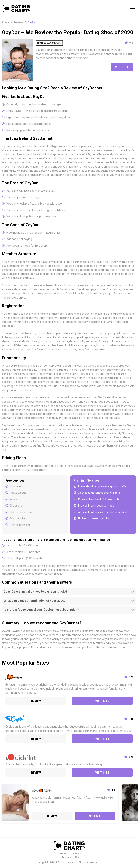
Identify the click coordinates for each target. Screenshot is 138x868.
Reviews (66, 857)
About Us (76, 854)
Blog (77, 857)
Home (64, 854)
